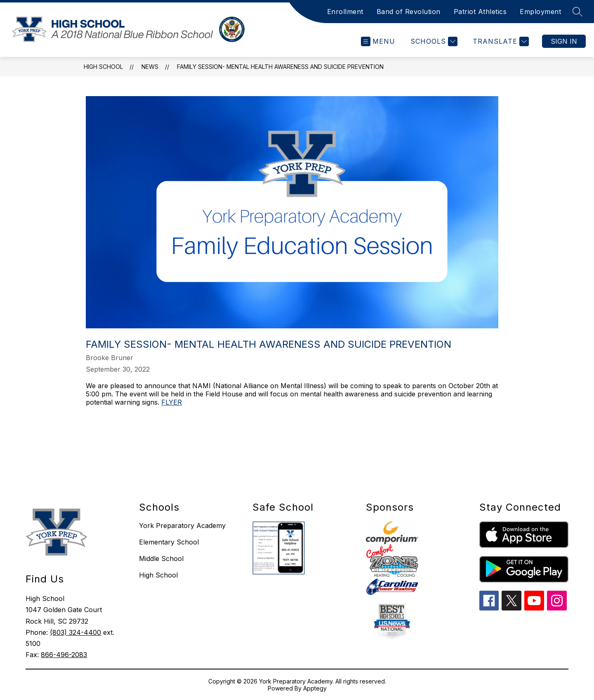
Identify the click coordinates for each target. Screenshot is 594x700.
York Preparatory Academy (182, 526)
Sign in (564, 41)
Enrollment (345, 12)
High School (158, 575)
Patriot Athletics (480, 12)
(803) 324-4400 (75, 632)
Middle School (161, 559)
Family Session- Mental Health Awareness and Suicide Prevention (280, 67)
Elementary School (169, 542)
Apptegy (315, 688)
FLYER (172, 402)
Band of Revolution (409, 12)
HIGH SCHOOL (103, 67)
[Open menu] (378, 41)
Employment (540, 12)
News (150, 67)
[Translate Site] (500, 41)
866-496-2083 (64, 655)
